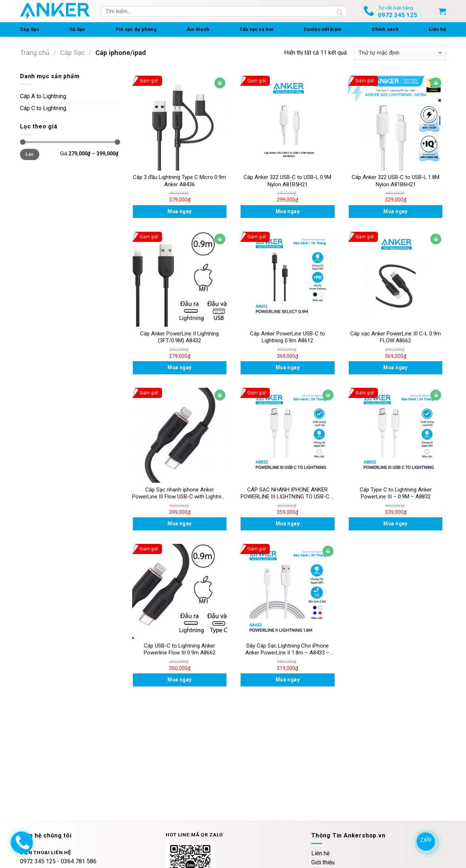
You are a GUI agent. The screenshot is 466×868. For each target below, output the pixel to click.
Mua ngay (179, 211)
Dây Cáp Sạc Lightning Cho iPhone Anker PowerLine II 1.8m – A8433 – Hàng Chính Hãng (287, 650)
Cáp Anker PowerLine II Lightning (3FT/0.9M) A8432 (179, 337)
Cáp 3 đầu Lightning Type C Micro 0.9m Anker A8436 (179, 181)
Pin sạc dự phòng (136, 29)
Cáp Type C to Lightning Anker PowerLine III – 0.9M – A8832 (396, 493)
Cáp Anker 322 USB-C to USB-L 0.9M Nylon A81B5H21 (287, 181)
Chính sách (385, 29)
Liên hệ (437, 29)
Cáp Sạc (30, 29)
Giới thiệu (323, 862)
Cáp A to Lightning (43, 96)
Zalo (426, 839)
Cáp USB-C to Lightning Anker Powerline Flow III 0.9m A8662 (180, 649)
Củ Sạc (78, 29)
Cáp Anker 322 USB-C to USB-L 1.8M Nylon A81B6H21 (396, 181)
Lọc (29, 154)
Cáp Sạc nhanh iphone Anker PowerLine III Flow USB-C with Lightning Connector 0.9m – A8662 (180, 493)
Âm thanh (198, 29)
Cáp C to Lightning (43, 108)
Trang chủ (35, 53)
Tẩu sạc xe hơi (256, 29)
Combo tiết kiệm (323, 29)
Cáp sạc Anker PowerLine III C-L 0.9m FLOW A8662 (396, 337)
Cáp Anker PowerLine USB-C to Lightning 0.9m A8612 (288, 337)
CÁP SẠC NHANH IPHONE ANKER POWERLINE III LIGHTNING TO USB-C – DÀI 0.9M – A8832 (287, 493)
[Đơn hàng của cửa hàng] (400, 53)
